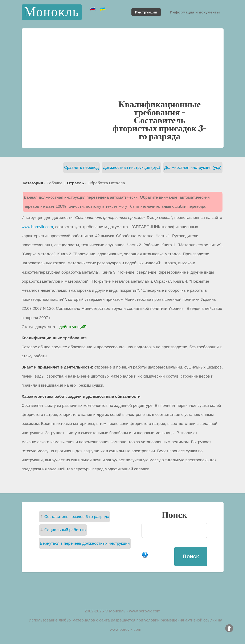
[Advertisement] (123, 68)
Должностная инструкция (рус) (131, 167)
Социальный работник (65, 530)
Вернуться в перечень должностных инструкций (85, 543)
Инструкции (146, 12)
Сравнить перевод (81, 167)
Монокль (52, 12)
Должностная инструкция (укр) (193, 167)
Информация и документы (195, 12)
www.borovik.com (37, 227)
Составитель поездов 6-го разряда (77, 517)
